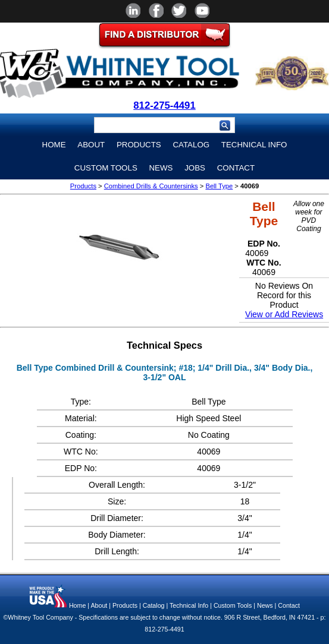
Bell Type (219, 186)
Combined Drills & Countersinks (151, 186)
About (91, 145)
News (161, 168)
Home (54, 145)
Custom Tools (106, 168)
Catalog (191, 145)
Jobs (195, 168)
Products (139, 145)
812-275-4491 (164, 105)
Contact (236, 168)
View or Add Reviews (284, 314)
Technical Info (254, 145)
